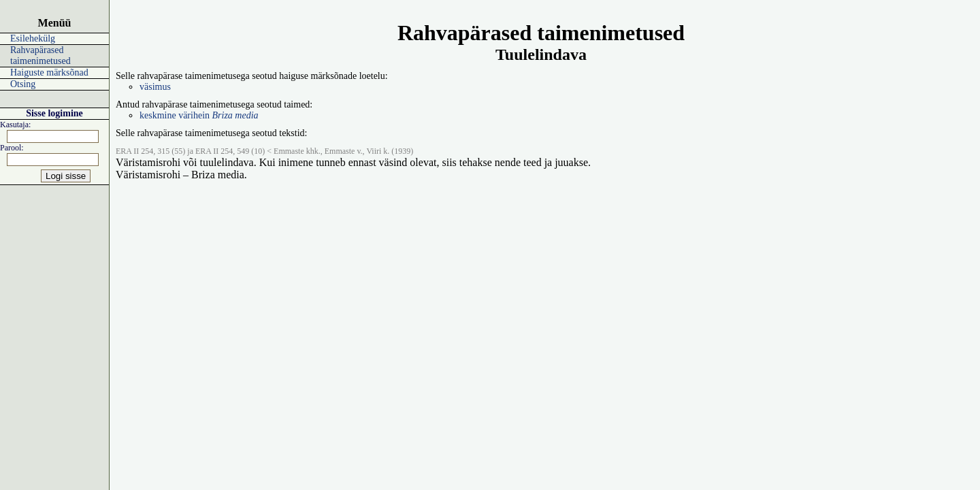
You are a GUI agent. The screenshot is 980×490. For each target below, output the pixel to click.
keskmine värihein (199, 115)
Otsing (23, 84)
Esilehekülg (33, 38)
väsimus (155, 87)
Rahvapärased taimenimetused (40, 55)
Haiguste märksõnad (49, 72)
